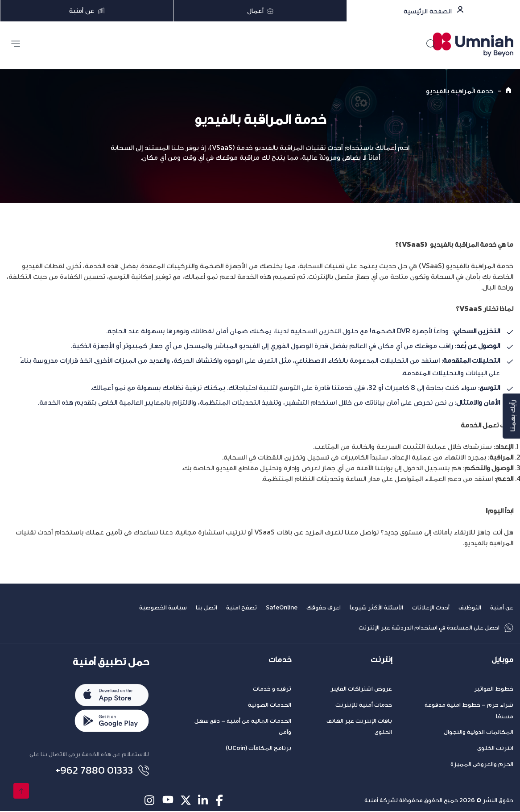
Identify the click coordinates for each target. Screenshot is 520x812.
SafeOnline (282, 607)
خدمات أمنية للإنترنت (364, 705)
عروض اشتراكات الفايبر (361, 689)
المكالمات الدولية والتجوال (479, 732)
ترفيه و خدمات (272, 689)
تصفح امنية (241, 607)
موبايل (502, 660)
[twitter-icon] (186, 801)
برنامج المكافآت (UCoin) (258, 748)
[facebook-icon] (221, 801)
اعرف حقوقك (324, 607)
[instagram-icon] (150, 801)
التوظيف (470, 607)
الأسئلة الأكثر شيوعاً (376, 607)
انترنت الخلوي (495, 748)
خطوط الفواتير (494, 689)
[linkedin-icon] (204, 801)
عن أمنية (502, 607)
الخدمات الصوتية (270, 705)
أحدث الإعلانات (431, 607)
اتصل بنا (206, 607)
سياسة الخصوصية (163, 607)
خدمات (280, 660)
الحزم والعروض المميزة (482, 764)
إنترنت (381, 660)
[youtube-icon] (168, 801)
